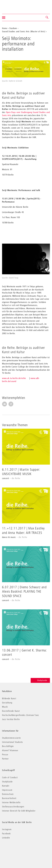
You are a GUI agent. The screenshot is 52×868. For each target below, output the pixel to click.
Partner (5, 759)
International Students (12, 742)
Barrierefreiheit (9, 798)
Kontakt (6, 786)
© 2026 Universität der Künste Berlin (17, 849)
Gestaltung (7, 703)
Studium (13, 28)
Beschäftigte (8, 746)
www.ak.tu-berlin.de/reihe (14, 378)
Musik (5, 707)
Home (5, 28)
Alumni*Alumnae (10, 750)
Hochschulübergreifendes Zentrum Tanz (20, 715)
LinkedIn (6, 838)
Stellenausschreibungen (13, 807)
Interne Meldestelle (11, 802)
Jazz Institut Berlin (11, 719)
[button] (47, 17)
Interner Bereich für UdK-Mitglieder (19, 811)
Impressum (7, 790)
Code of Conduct (10, 777)
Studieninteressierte (11, 738)
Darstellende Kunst (11, 711)
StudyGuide (40, 680)
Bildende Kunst (9, 698)
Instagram (7, 829)
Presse (5, 754)
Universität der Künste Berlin (13, 5)
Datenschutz (8, 794)
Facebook (6, 833)
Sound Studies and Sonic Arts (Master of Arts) (24, 31)
